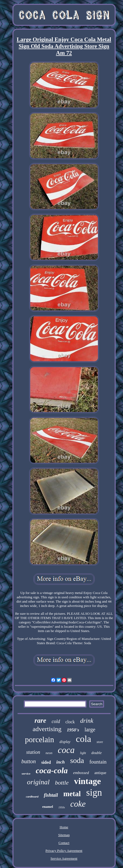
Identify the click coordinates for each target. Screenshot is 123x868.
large (90, 729)
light (83, 753)
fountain (98, 762)
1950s (62, 807)
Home (64, 827)
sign (94, 793)
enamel (48, 807)
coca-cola (52, 770)
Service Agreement (64, 858)
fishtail (51, 795)
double (97, 753)
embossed (81, 773)
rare (40, 720)
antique (100, 773)
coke (78, 804)
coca (66, 750)
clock (70, 722)
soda (77, 760)
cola (84, 739)
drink (87, 721)
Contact (64, 843)
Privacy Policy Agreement (64, 851)
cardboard (32, 796)
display (65, 742)
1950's (73, 730)
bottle (62, 783)
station (33, 752)
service (26, 774)
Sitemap (64, 835)
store (100, 742)
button (29, 761)
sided (46, 762)
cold (56, 721)
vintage (88, 781)
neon (49, 753)
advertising (47, 729)
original (38, 782)
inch (60, 762)
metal (72, 794)
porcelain (39, 739)
